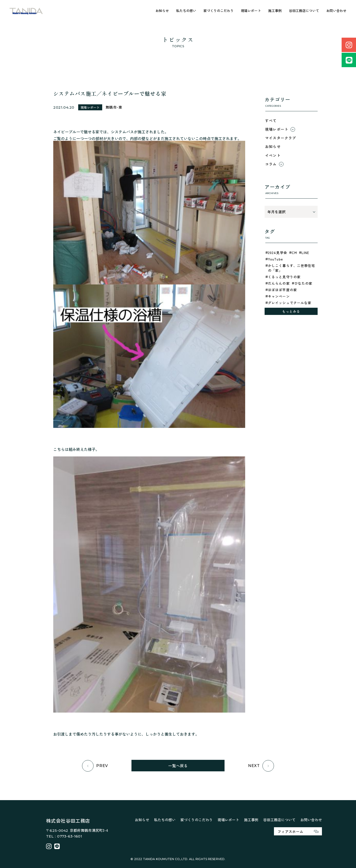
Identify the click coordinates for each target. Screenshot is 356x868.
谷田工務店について (304, 11)
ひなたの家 (303, 283)
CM (294, 253)
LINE (305, 253)
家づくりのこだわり (219, 11)
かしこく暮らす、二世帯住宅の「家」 (292, 268)
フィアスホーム (298, 831)
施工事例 (275, 11)
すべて (271, 121)
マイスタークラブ (281, 138)
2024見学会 (278, 253)
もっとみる (291, 311)
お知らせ (162, 11)
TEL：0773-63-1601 (64, 836)
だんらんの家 (279, 283)
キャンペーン (279, 296)
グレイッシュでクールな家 (290, 303)
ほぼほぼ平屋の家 (282, 290)
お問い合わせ (336, 11)
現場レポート (251, 11)
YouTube (275, 259)
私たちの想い (186, 11)
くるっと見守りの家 (284, 277)
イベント (273, 155)
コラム (271, 164)
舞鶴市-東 (114, 107)
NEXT (261, 766)
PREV (95, 766)
